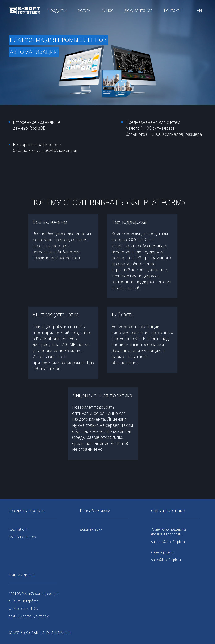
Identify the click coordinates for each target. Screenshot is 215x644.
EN (199, 10)
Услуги (84, 10)
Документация (138, 10)
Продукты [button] (57, 10)
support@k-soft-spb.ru (168, 542)
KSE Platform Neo (22, 537)
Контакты (173, 10)
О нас (108, 10)
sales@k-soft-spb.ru (166, 560)
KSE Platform (19, 529)
